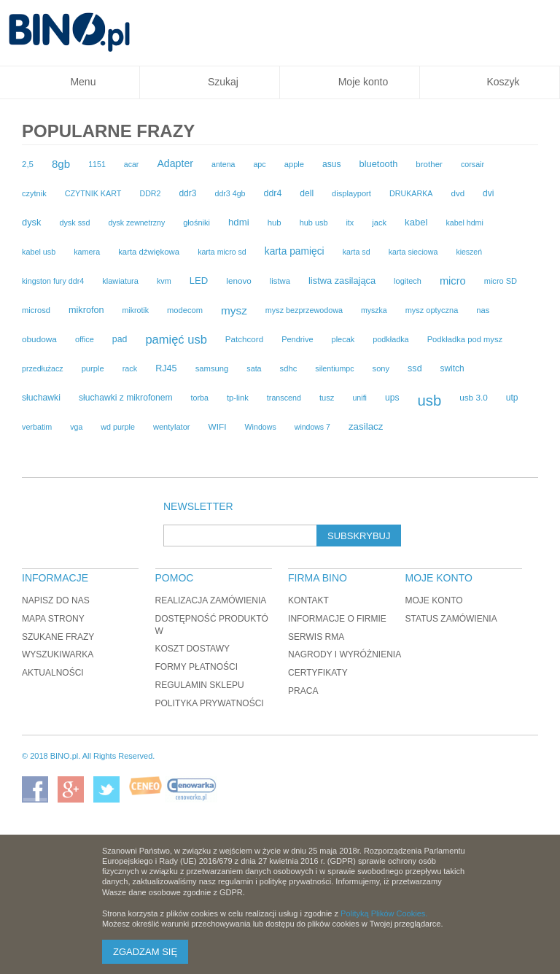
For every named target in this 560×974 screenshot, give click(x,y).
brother (429, 164)
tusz (327, 398)
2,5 (28, 164)
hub (275, 223)
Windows (261, 427)
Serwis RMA (316, 637)
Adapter (175, 163)
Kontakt (308, 600)
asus (331, 164)
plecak (343, 339)
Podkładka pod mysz (465, 339)
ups (392, 398)
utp (512, 398)
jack (379, 223)
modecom (185, 310)
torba (200, 398)
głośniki (197, 223)
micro (453, 281)
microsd (36, 310)
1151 (97, 164)
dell (307, 193)
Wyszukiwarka (58, 654)
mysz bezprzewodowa (304, 310)
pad (120, 339)
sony (381, 368)
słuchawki (41, 398)
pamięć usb (176, 340)
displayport (351, 193)
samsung (212, 368)
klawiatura (120, 281)
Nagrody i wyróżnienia (345, 654)
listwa (280, 281)
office (85, 339)
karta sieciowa (413, 252)
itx (350, 223)
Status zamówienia (451, 619)
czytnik (34, 193)
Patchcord (244, 339)
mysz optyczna (432, 310)
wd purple (118, 427)
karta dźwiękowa (149, 252)
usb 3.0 (474, 397)
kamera (87, 252)
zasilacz (366, 426)
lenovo (238, 281)
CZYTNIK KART (93, 193)
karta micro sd (222, 252)
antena (223, 164)
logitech (408, 281)
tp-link (238, 398)
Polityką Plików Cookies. (384, 913)
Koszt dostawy (192, 649)
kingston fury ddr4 (53, 281)
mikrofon (86, 310)
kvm (164, 281)
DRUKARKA (411, 193)
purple (93, 368)
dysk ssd (74, 223)
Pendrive (297, 339)
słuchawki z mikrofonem (126, 398)
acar (132, 164)
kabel (416, 222)
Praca (303, 691)
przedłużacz (43, 368)
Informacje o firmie (337, 619)
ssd (415, 368)
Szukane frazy (58, 637)
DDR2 (150, 193)
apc (259, 164)
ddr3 (187, 193)
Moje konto (433, 600)
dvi (488, 193)
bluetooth (379, 164)
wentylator (172, 427)
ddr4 (272, 193)
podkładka (390, 339)
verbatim (37, 427)
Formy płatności (197, 667)
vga (76, 427)
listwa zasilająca (342, 281)
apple (294, 164)
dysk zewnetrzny (136, 223)
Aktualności (53, 673)
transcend (284, 398)
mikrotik (136, 310)
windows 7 (312, 427)
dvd (458, 193)
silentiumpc (334, 368)
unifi (359, 398)
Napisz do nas (56, 600)
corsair (472, 164)
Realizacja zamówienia (211, 600)
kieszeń (469, 252)
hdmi (239, 222)
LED (199, 281)
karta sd (357, 252)
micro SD (501, 281)
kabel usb (39, 252)
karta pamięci (295, 251)
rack (130, 368)
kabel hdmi (464, 223)
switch (452, 368)
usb (429, 401)
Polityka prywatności (210, 703)
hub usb (314, 223)
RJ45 (166, 368)
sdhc (289, 368)
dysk (31, 222)
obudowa (39, 339)
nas (483, 310)
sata (254, 368)
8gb (61, 164)
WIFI (218, 427)
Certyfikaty (318, 673)
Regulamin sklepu (200, 685)
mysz (234, 310)
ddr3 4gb (230, 193)
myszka (374, 310)
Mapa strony (53, 619)
